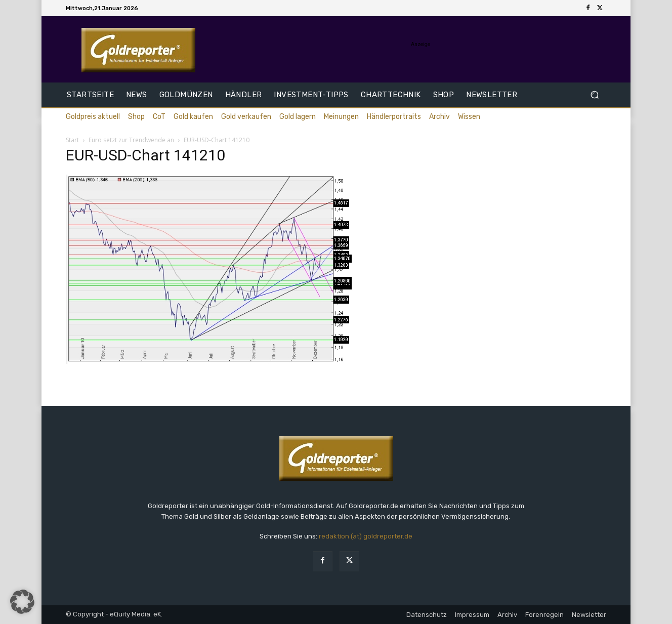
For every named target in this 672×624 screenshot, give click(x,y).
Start (72, 140)
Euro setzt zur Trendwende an (131, 140)
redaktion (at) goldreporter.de (366, 536)
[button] (594, 95)
